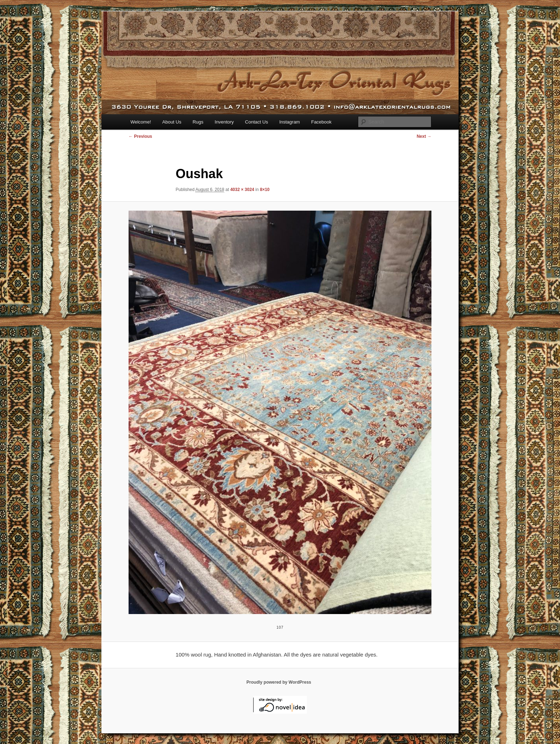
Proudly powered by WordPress (279, 682)
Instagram (290, 122)
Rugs (198, 122)
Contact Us (256, 122)
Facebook (321, 122)
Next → (424, 136)
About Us (172, 122)
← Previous (140, 136)
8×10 (265, 190)
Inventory (224, 122)
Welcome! (141, 122)
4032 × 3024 (242, 190)
